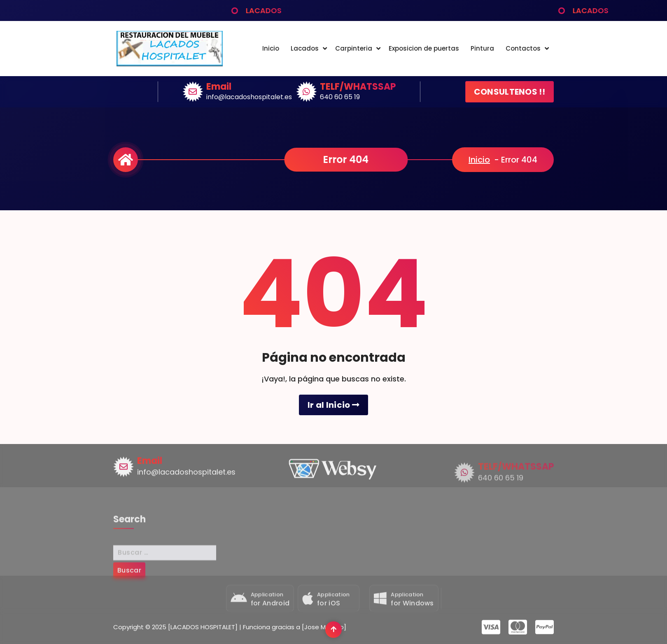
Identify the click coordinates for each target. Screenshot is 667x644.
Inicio (271, 48)
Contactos (523, 48)
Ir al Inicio (333, 405)
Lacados (305, 48)
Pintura (482, 48)
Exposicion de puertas (424, 48)
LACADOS (277, 10)
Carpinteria (354, 48)
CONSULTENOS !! (510, 92)
